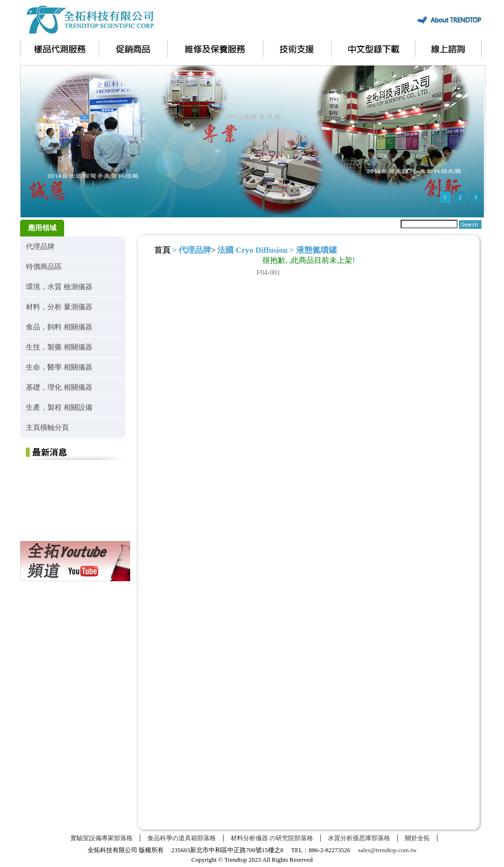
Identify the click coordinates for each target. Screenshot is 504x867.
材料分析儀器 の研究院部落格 (272, 838)
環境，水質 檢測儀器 (59, 287)
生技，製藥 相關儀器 (59, 347)
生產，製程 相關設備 (59, 407)
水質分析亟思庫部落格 (359, 838)
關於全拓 (417, 838)
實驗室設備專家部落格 (101, 838)
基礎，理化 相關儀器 (59, 387)
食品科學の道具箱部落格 (182, 838)
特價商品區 (44, 266)
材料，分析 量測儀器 (59, 307)
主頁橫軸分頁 (47, 427)
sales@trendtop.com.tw (387, 850)
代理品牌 (40, 246)
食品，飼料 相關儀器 (59, 327)
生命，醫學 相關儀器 (59, 367)
